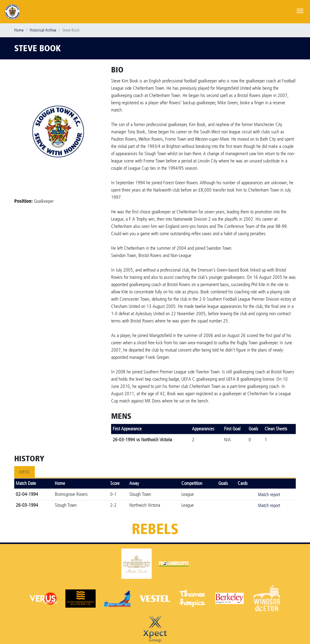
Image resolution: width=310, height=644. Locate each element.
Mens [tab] (25, 472)
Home (19, 30)
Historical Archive (43, 30)
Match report (269, 494)
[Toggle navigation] (300, 10)
